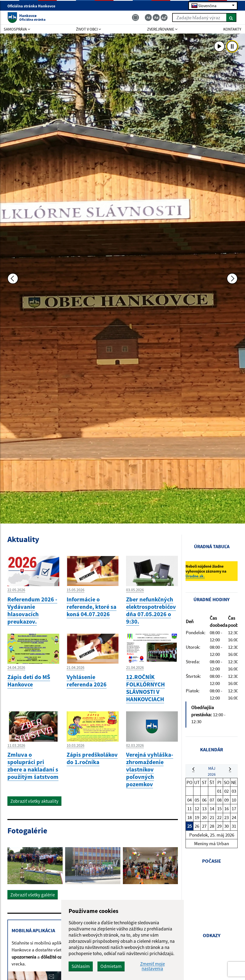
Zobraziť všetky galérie (33, 895)
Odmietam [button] (111, 966)
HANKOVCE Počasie (212, 894)
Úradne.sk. (195, 576)
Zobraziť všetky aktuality (34, 801)
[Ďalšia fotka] (232, 279)
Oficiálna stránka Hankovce (33, 6)
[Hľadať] (231, 17)
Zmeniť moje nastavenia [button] (152, 966)
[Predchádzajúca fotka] (13, 279)
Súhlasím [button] (81, 966)
